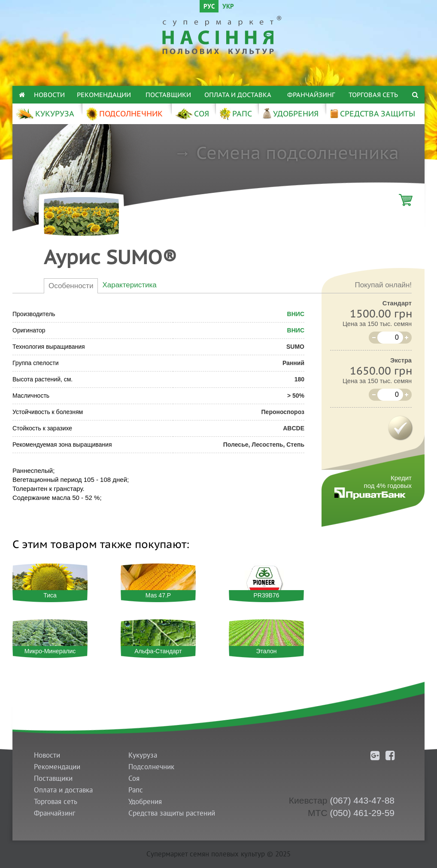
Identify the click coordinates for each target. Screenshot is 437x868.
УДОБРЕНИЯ (290, 114)
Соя (134, 778)
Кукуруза (143, 755)
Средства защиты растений (172, 813)
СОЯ (192, 114)
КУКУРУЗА (45, 114)
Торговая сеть (373, 95)
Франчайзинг (311, 95)
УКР (228, 7)
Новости (49, 95)
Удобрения (145, 802)
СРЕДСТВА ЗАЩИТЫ (372, 114)
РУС (209, 7)
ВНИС (296, 314)
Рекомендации (104, 95)
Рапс (136, 790)
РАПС (235, 114)
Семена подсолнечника (297, 152)
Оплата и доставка (238, 95)
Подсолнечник (151, 767)
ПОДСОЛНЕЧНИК (124, 114)
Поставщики (168, 95)
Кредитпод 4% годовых (388, 482)
